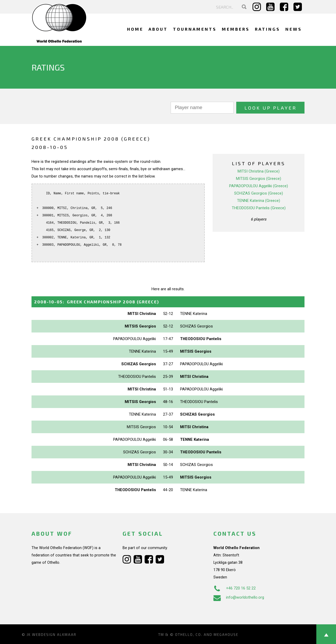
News (294, 29)
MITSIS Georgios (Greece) (259, 179)
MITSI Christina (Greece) (259, 171)
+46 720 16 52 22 (235, 588)
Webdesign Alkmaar (54, 635)
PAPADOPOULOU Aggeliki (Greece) (259, 186)
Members (236, 29)
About (158, 29)
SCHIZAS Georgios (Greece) (259, 193)
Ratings (267, 29)
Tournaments (195, 29)
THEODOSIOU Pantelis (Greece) (259, 208)
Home (135, 29)
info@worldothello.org (239, 597)
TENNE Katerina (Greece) (259, 201)
